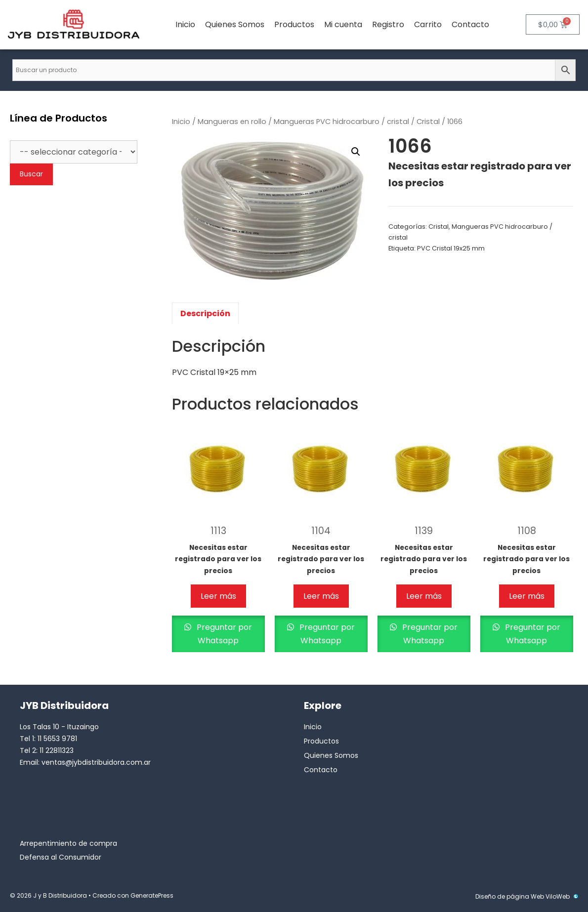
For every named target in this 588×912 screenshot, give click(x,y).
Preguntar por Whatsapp (223, 634)
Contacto (470, 24)
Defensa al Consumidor (61, 857)
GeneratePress (152, 895)
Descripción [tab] (205, 313)
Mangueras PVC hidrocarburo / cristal (341, 122)
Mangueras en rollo (232, 122)
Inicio (185, 24)
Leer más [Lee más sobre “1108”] (527, 596)
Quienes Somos (235, 24)
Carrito (428, 24)
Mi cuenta (343, 24)
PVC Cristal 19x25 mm (451, 248)
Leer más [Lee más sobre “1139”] (424, 596)
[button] (356, 152)
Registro (388, 24)
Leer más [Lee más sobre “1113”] (218, 596)
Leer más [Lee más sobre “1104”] (321, 596)
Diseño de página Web (510, 896)
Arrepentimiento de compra (68, 843)
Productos (294, 24)
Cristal (428, 122)
